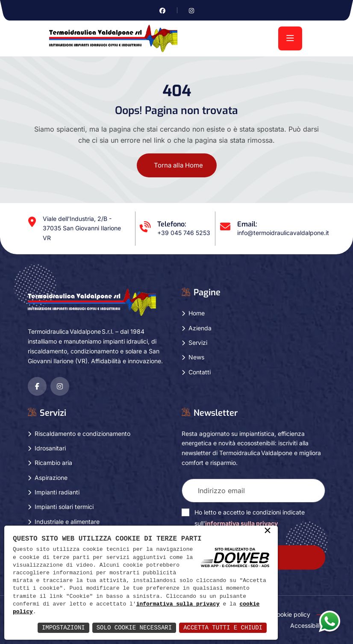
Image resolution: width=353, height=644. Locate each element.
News (196, 357)
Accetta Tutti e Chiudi (223, 628)
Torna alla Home (178, 165)
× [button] (268, 531)
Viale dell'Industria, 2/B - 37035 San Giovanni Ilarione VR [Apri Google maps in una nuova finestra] (82, 228)
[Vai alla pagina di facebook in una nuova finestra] (162, 10)
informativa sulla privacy (178, 604)
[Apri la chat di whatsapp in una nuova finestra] (329, 621)
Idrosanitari (50, 448)
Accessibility (308, 625)
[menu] (290, 38)
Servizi (198, 343)
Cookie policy (291, 614)
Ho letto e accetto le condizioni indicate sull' (250, 518)
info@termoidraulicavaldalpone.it (283, 233)
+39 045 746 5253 (184, 233)
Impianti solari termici (64, 507)
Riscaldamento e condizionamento (82, 434)
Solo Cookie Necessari (134, 628)
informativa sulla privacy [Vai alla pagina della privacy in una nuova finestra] (241, 523)
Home (197, 313)
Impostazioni (63, 628)
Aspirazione (51, 478)
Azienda (200, 328)
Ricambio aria (53, 463)
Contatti (200, 372)
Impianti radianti (57, 492)
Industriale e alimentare (67, 522)
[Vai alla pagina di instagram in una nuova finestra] (191, 10)
